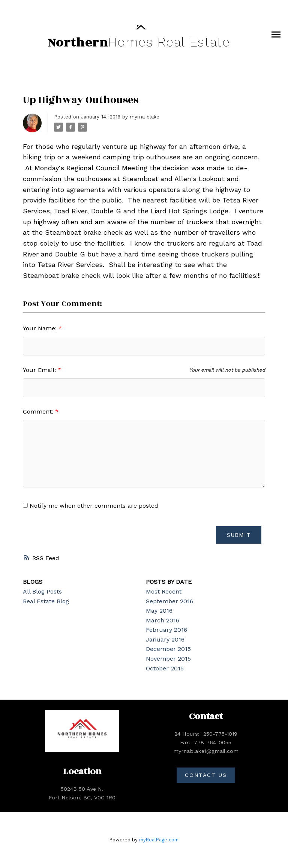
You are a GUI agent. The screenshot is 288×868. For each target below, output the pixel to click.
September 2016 (169, 601)
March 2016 (163, 620)
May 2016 (159, 611)
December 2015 (168, 649)
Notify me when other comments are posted (91, 506)
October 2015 (165, 668)
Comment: (39, 412)
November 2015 (168, 659)
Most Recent (164, 592)
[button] (206, 775)
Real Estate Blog (46, 601)
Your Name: (41, 328)
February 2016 (166, 630)
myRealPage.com (159, 840)
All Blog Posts (42, 592)
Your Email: (40, 370)
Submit (238, 535)
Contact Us (206, 775)
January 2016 (165, 640)
